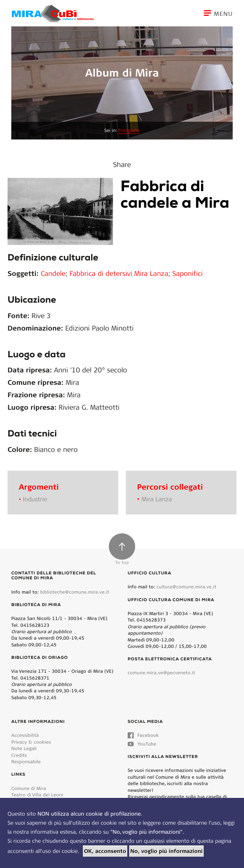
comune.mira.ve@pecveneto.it (161, 673)
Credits (19, 755)
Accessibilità (25, 735)
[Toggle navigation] (224, 13)
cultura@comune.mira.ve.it (187, 587)
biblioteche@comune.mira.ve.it (75, 592)
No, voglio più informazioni (166, 851)
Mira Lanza (157, 499)
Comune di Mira (29, 788)
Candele (53, 273)
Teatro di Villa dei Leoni (37, 795)
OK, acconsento (105, 851)
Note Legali (24, 748)
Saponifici (188, 273)
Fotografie (129, 131)
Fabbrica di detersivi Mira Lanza (119, 273)
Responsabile (26, 762)
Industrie (35, 499)
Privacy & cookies (31, 742)
